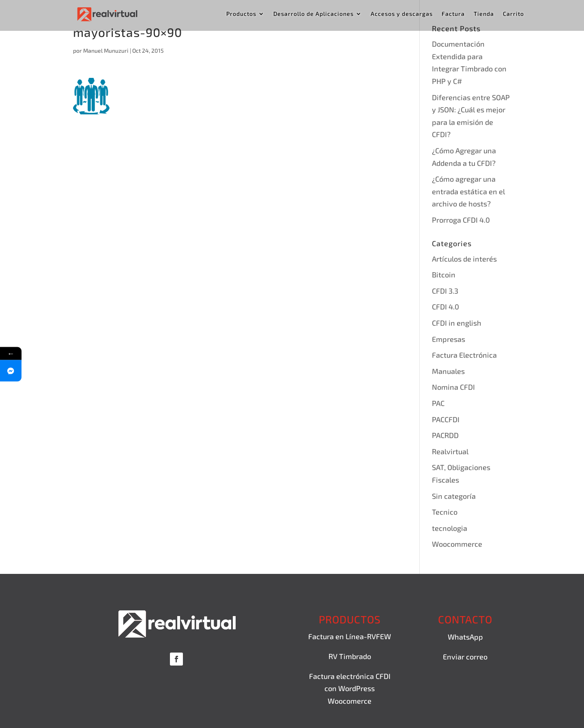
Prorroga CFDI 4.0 (461, 220)
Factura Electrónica (464, 355)
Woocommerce (457, 544)
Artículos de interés (464, 259)
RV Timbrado (350, 656)
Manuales (448, 371)
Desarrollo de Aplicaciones (313, 14)
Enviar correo (465, 657)
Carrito (513, 14)
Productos (241, 14)
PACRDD (445, 435)
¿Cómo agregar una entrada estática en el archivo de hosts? (468, 191)
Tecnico (445, 512)
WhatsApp (465, 637)
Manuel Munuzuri (106, 50)
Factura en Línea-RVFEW (350, 636)
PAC (438, 403)
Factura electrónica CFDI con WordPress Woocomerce (350, 688)
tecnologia (450, 528)
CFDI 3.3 (445, 291)
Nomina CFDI (453, 387)
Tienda (484, 14)
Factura (453, 14)
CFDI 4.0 (446, 307)
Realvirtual (450, 451)
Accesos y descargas (402, 14)
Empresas (449, 339)
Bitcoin (444, 275)
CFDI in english (457, 323)
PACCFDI (446, 419)
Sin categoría (454, 496)
